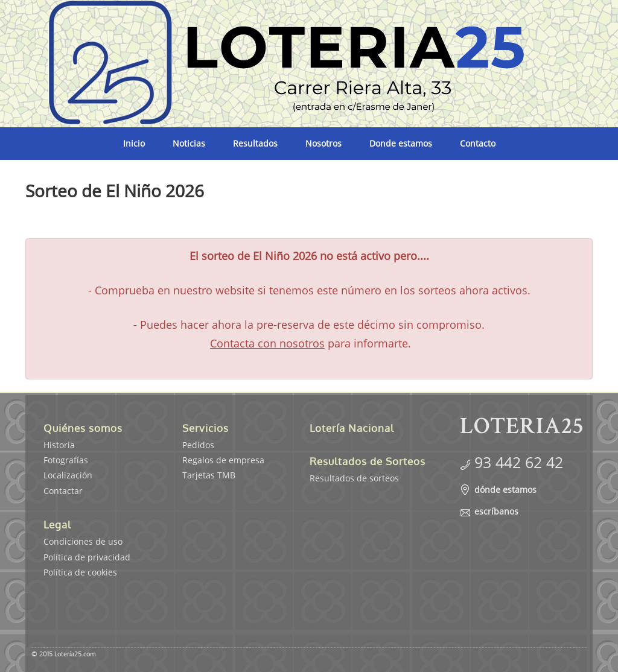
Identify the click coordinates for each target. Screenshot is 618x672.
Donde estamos (401, 143)
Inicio (134, 143)
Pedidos (198, 445)
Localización (68, 475)
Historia (59, 445)
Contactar (63, 491)
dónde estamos (505, 490)
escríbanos (496, 511)
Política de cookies (80, 572)
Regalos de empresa (223, 460)
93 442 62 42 (519, 462)
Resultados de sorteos (354, 478)
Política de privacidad (87, 557)
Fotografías (66, 460)
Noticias (189, 143)
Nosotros (323, 143)
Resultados (255, 143)
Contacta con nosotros (267, 343)
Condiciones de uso (83, 541)
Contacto (478, 143)
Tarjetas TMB (209, 475)
